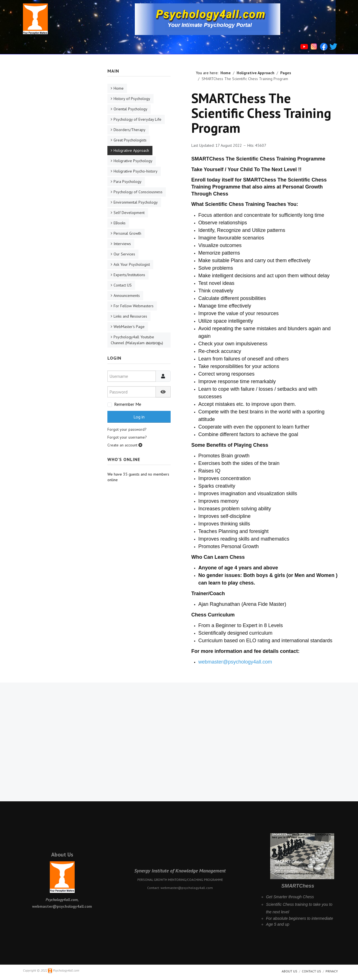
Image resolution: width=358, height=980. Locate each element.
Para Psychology (128, 181)
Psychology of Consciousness (138, 192)
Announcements (127, 295)
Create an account (125, 445)
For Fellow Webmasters (134, 306)
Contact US (123, 285)
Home (119, 88)
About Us (62, 855)
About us (289, 971)
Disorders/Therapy (129, 130)
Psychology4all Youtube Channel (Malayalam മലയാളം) (137, 340)
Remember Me (128, 404)
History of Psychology (132, 99)
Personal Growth (127, 233)
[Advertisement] (55, 152)
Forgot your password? (127, 429)
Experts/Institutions (129, 275)
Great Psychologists (130, 140)
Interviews (122, 244)
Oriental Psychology (130, 109)
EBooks (120, 223)
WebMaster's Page (129, 327)
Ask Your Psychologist (132, 264)
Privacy (332, 971)
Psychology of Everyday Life (137, 119)
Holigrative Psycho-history (136, 171)
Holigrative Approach (131, 150)
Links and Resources (130, 316)
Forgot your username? (127, 437)
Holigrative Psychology (133, 161)
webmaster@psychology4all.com (235, 662)
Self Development (129, 213)
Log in (139, 417)
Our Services (124, 254)
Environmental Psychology (136, 202)
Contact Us (311, 971)
